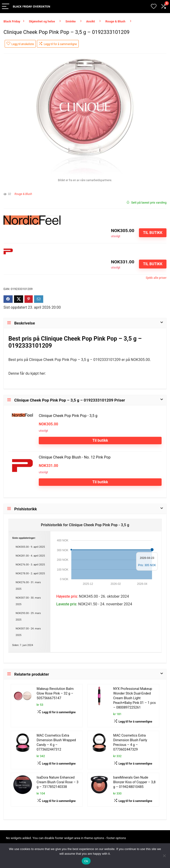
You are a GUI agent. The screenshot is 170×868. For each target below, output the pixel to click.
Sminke (71, 21)
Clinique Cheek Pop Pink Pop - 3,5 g (68, 416)
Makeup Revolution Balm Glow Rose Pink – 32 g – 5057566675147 (55, 693)
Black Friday (12, 21)
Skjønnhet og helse (42, 21)
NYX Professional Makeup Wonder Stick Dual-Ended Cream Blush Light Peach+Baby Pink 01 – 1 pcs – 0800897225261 (135, 698)
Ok (86, 861)
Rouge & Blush (115, 21)
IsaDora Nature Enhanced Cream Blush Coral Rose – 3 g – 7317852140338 (58, 782)
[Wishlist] (154, 7)
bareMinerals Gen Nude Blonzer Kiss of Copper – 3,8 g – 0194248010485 (134, 782)
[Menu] (6, 7)
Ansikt (90, 21)
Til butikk (153, 233)
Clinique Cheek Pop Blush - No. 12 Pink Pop (75, 457)
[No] (164, 856)
